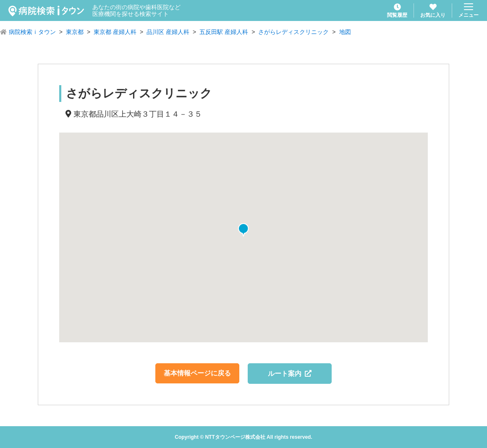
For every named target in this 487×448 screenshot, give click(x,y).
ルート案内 (290, 374)
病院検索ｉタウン (32, 32)
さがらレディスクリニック (293, 32)
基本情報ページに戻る (197, 373)
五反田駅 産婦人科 (224, 32)
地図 (345, 32)
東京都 (75, 32)
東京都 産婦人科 (115, 32)
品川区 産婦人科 (168, 32)
